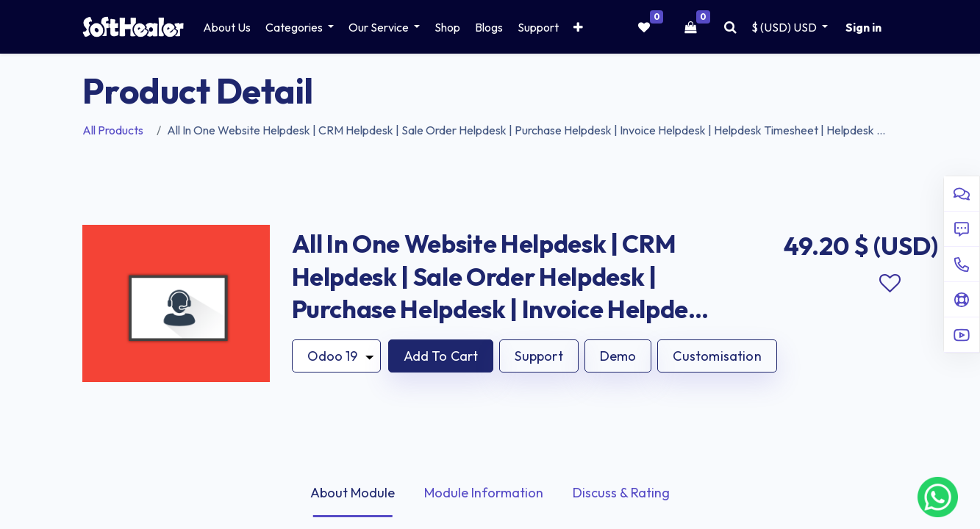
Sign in (863, 27)
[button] (578, 27)
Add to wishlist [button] (890, 284)
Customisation (717, 356)
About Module (353, 493)
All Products (113, 130)
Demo (618, 356)
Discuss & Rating (621, 493)
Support (539, 356)
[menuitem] (227, 27)
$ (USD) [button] (785, 27)
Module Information (484, 493)
